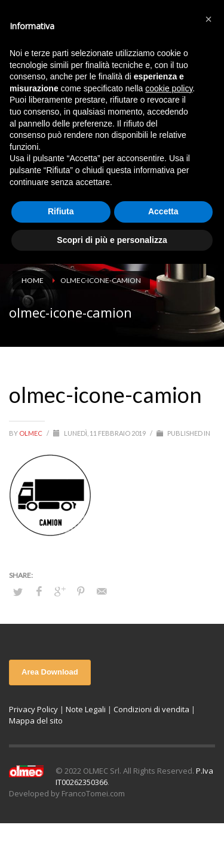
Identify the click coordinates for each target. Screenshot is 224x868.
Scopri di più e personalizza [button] (112, 240)
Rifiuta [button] (61, 211)
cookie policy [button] (169, 88)
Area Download (50, 672)
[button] (208, 19)
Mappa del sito (36, 721)
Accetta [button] (163, 211)
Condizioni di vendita (151, 709)
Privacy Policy (33, 709)
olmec (31, 433)
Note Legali (86, 709)
